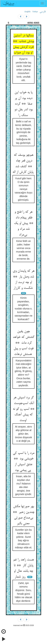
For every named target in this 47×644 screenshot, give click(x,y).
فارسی (43, 12)
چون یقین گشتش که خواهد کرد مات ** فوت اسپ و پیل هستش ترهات (24, 343)
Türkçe (35, 12)
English (28, 12)
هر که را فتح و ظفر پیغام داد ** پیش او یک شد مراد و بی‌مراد (24, 223)
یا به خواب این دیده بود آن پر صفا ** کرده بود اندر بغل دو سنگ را (23, 104)
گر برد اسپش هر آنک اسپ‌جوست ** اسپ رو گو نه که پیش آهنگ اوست (23, 409)
